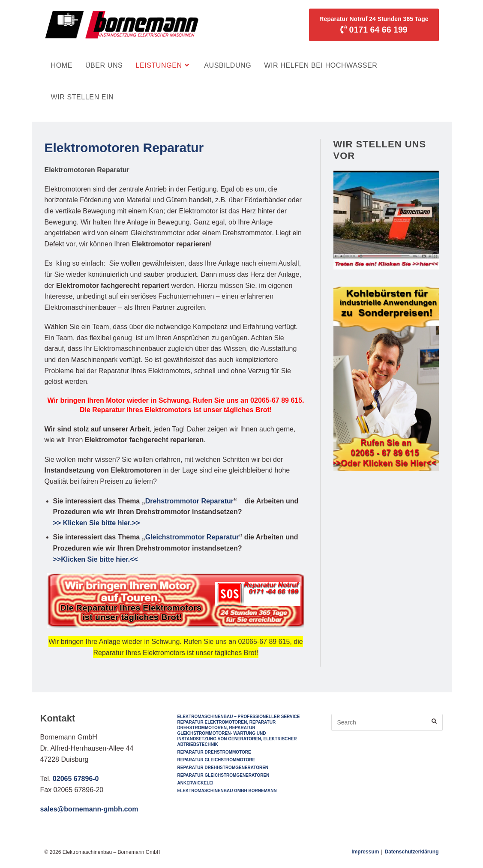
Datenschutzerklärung (411, 852)
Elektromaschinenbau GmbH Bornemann (227, 791)
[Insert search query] (387, 722)
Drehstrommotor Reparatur (189, 501)
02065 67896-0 (76, 779)
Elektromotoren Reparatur (124, 148)
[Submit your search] (434, 721)
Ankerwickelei (195, 783)
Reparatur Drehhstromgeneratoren (223, 768)
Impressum (365, 852)
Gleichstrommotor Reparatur (192, 537)
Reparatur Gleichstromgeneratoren (223, 775)
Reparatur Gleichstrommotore (216, 760)
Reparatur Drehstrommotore (214, 752)
